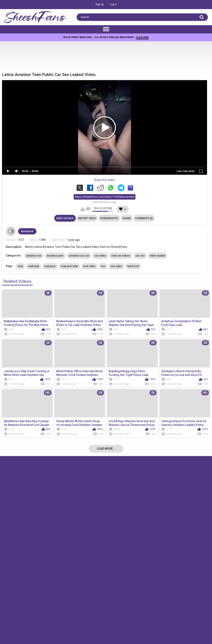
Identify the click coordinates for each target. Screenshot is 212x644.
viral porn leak (69, 266)
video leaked (158, 256)
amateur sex (34, 256)
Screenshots (109, 218)
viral (20, 266)
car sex (140, 256)
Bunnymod (27, 231)
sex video (100, 256)
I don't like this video (88, 209)
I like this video (83, 209)
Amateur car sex (79, 256)
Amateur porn (55, 256)
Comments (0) (144, 218)
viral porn (50, 266)
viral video (89, 266)
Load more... (106, 449)
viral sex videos (121, 256)
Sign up (100, 4)
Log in (113, 4)
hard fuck (133, 266)
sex (103, 266)
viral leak (34, 266)
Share (127, 218)
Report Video (87, 218)
